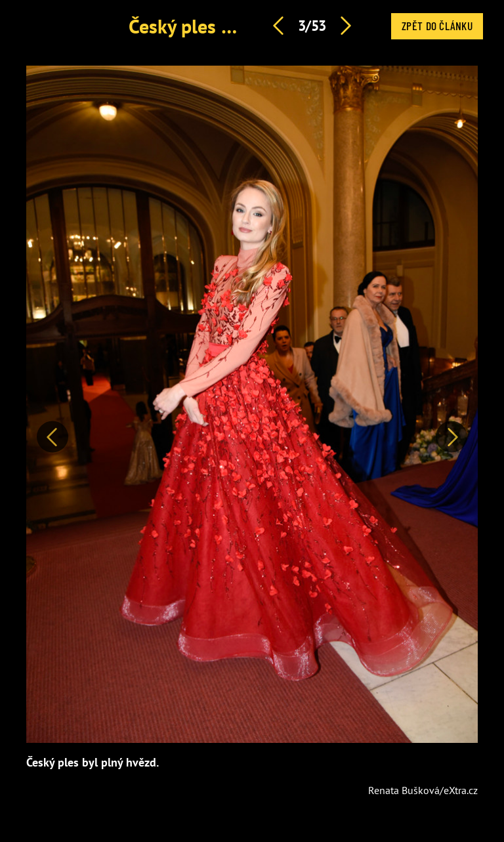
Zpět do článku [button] (437, 26)
